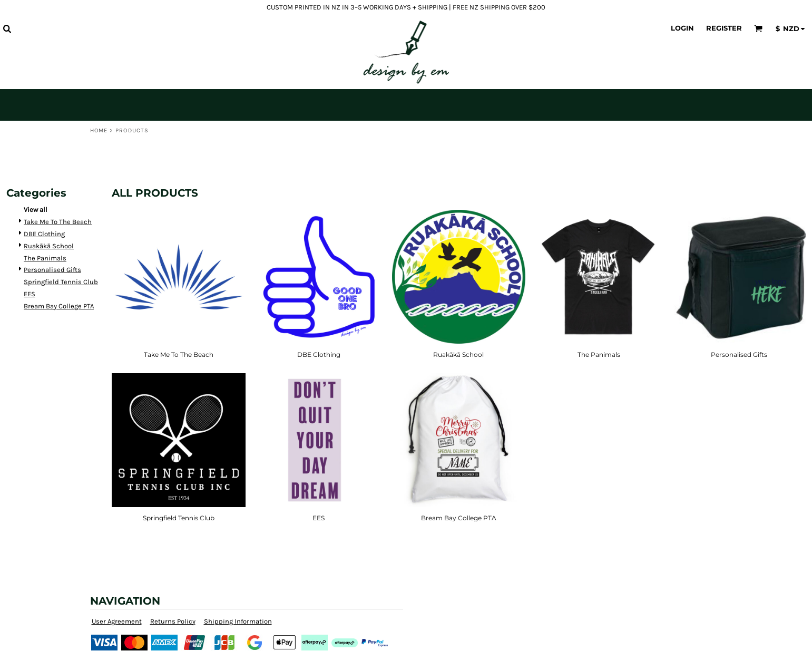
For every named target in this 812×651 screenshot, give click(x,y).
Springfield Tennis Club (61, 282)
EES (30, 294)
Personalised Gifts (52, 270)
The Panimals (45, 258)
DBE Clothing (44, 234)
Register (724, 28)
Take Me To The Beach (58, 222)
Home (99, 130)
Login (682, 28)
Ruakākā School (49, 246)
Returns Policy (173, 621)
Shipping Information (238, 621)
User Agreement (117, 621)
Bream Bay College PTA (59, 306)
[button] (7, 28)
